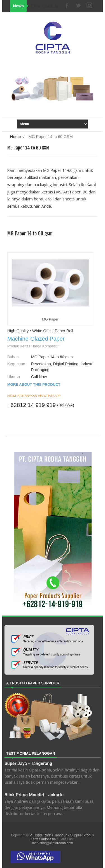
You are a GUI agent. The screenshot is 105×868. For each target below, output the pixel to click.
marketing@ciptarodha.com (53, 843)
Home (15, 137)
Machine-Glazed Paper (36, 339)
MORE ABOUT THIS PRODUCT (34, 384)
